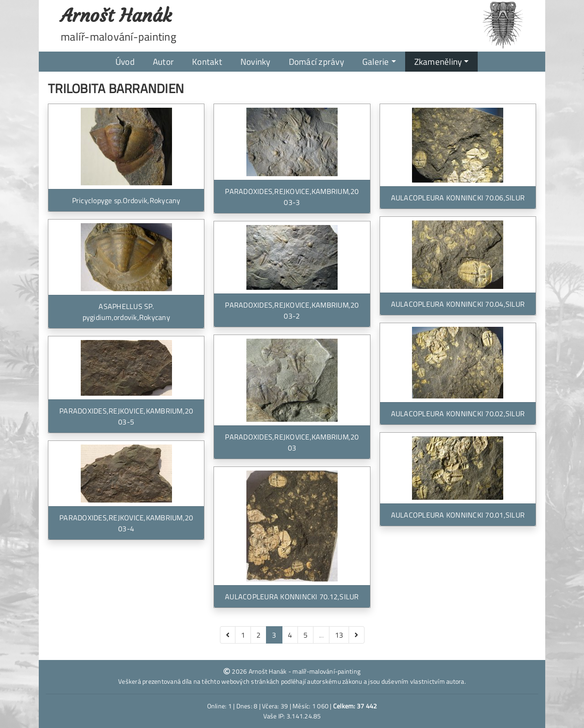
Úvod (125, 61)
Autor (163, 61)
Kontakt (207, 61)
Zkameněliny (438, 61)
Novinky (255, 61)
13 (339, 635)
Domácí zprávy (316, 61)
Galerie (376, 61)
